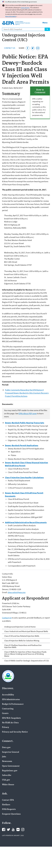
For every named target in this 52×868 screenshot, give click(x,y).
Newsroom (7, 761)
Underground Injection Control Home (20, 627)
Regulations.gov (10, 771)
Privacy (6, 727)
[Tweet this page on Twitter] (33, 48)
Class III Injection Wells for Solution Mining (22, 641)
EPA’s (28, 413)
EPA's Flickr (18, 830)
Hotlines (6, 805)
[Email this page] (38, 48)
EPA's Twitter (8, 830)
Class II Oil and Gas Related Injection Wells (22, 636)
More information (11, 16)
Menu (45, 23)
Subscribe (7, 775)
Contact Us (10, 48)
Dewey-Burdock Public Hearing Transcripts (25, 423)
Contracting (8, 709)
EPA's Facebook (4, 830)
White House (8, 785)
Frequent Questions (11, 814)
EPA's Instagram (23, 830)
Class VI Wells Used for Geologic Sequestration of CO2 (26, 661)
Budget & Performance (13, 704)
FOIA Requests (9, 809)
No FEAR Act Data (10, 723)
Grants (5, 713)
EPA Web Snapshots (11, 718)
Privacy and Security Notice (15, 732)
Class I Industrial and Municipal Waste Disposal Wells (26, 631)
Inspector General (11, 752)
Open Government (11, 766)
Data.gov (6, 748)
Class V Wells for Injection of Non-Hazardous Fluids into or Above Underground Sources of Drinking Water (25, 654)
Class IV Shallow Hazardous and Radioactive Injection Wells (23, 646)
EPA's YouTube (13, 830)
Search (47, 29)
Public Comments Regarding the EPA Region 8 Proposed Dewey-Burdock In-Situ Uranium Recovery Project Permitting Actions (27, 393)
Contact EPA (8, 800)
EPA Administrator (11, 700)
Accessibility (8, 695)
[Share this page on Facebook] (28, 48)
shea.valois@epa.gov (17, 592)
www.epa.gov (25, 8)
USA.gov (6, 780)
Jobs (4, 757)
